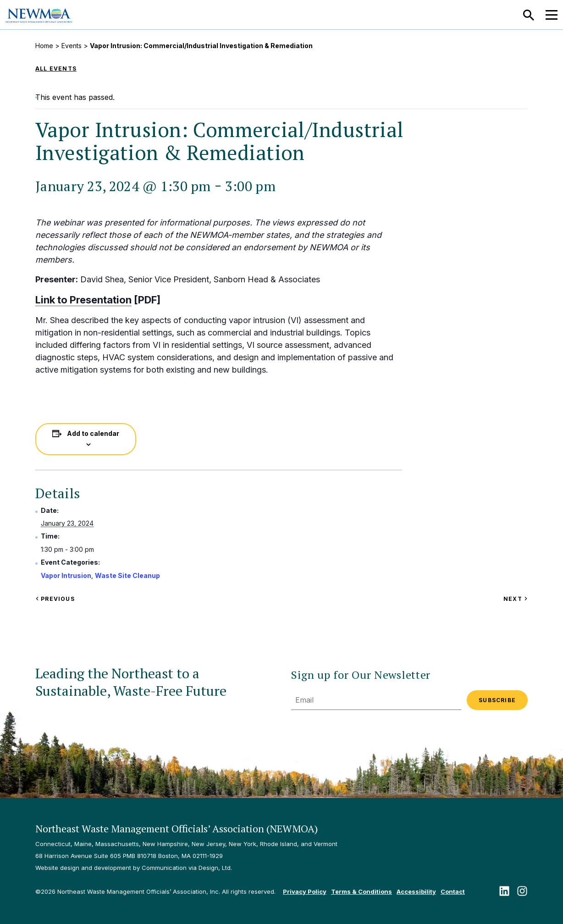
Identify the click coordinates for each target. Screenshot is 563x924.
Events (72, 46)
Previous (55, 599)
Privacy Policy (305, 891)
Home (44, 46)
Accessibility (416, 891)
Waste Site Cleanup (127, 575)
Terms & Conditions (362, 891)
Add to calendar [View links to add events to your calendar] (93, 433)
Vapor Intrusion (66, 575)
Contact (453, 891)
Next (516, 599)
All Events (56, 69)
